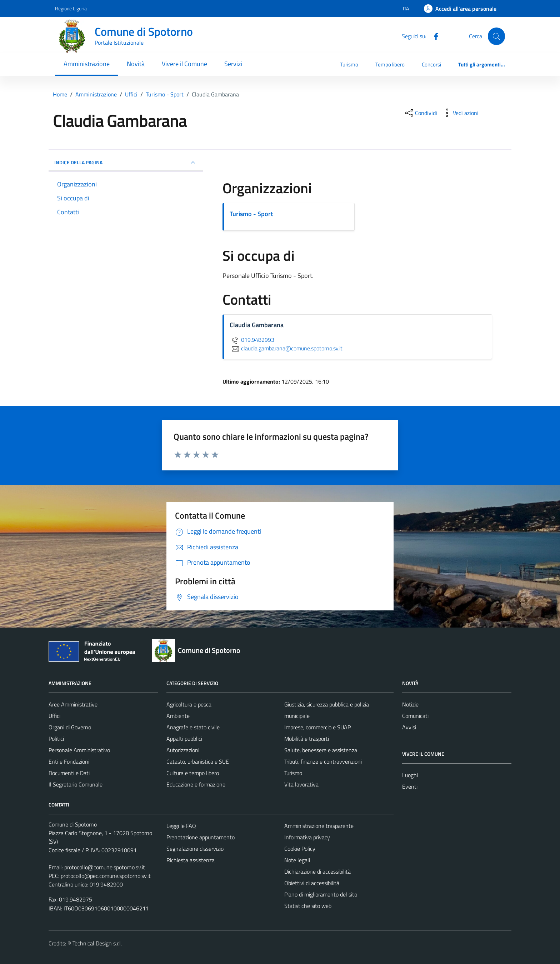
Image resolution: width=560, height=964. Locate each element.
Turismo (349, 64)
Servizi (233, 64)
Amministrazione (87, 64)
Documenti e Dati (69, 773)
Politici (56, 739)
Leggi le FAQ (181, 826)
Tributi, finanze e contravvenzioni (323, 761)
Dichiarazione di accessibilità (317, 871)
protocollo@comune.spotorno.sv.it (105, 867)
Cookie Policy (300, 849)
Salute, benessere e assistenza (321, 750)
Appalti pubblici (184, 739)
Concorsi (431, 64)
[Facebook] (433, 36)
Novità (136, 64)
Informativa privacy (307, 837)
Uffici (54, 716)
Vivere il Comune (184, 64)
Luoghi (410, 775)
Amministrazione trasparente (319, 826)
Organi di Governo (70, 727)
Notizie (410, 704)
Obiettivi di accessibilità (312, 883)
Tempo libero (390, 64)
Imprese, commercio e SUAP (317, 727)
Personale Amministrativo (79, 750)
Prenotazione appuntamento (201, 837)
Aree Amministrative (73, 704)
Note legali (297, 860)
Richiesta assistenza (191, 860)
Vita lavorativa (301, 784)
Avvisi (409, 727)
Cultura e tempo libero (193, 773)
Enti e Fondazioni (69, 761)
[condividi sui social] (420, 113)
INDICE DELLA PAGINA (126, 163)
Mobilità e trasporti (307, 739)
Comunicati (415, 716)
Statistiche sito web (308, 906)
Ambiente (178, 716)
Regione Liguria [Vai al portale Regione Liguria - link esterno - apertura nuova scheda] (71, 8)
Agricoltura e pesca (189, 704)
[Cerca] (496, 36)
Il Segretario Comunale (76, 784)
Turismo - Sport (251, 214)
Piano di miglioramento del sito (321, 894)
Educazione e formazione (196, 784)
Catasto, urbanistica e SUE (198, 761)
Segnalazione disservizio (195, 849)
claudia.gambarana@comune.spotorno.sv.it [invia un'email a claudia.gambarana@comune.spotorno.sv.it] (286, 348)
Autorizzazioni (183, 750)
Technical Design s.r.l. (97, 943)
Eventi (410, 786)
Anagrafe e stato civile (193, 727)
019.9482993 (252, 340)
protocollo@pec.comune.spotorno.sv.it (106, 876)
